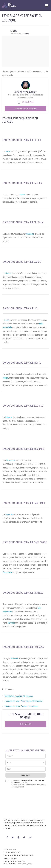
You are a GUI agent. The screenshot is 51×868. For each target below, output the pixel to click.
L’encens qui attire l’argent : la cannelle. (21, 706)
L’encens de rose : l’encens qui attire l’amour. (24, 701)
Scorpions (11, 460)
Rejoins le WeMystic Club (12, 852)
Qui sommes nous (10, 849)
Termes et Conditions (27, 781)
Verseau (11, 623)
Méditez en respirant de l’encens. (19, 696)
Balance (9, 417)
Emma (15, 31)
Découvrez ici (26, 724)
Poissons (14, 658)
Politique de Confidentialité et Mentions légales (19, 855)
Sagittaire (10, 514)
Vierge (6, 378)
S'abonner (26, 775)
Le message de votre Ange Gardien (26, 716)
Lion (7, 320)
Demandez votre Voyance (26, 109)
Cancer (8, 273)
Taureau (22, 195)
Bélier (8, 151)
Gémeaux (30, 234)
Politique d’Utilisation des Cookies (15, 861)
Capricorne (7, 572)
